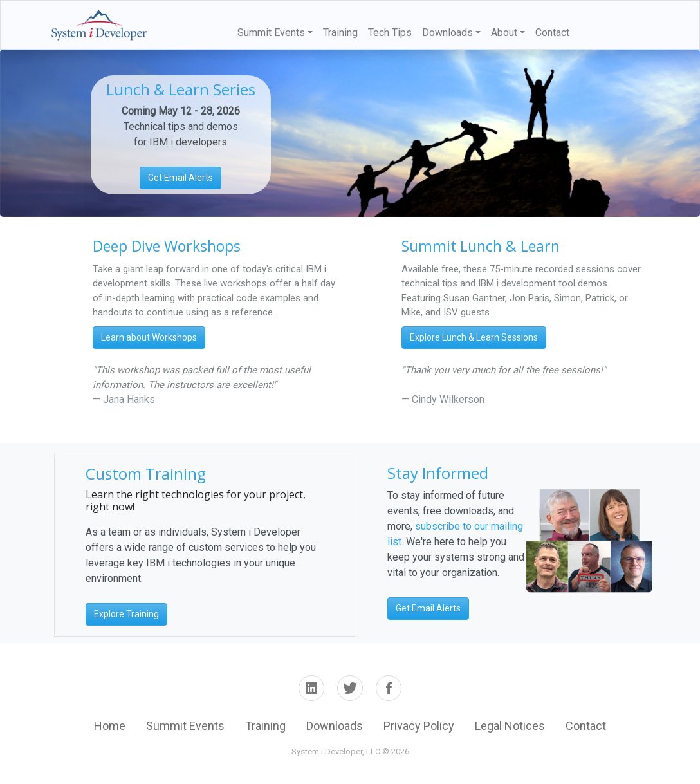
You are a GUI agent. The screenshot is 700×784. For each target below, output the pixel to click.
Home (110, 726)
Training (340, 33)
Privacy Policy (419, 726)
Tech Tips (390, 33)
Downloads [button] (447, 33)
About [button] (504, 33)
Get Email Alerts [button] (180, 178)
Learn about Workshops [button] (149, 337)
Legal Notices (510, 726)
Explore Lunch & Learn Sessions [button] (474, 337)
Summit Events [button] (271, 33)
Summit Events (185, 726)
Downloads (335, 726)
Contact (552, 33)
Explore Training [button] (126, 614)
